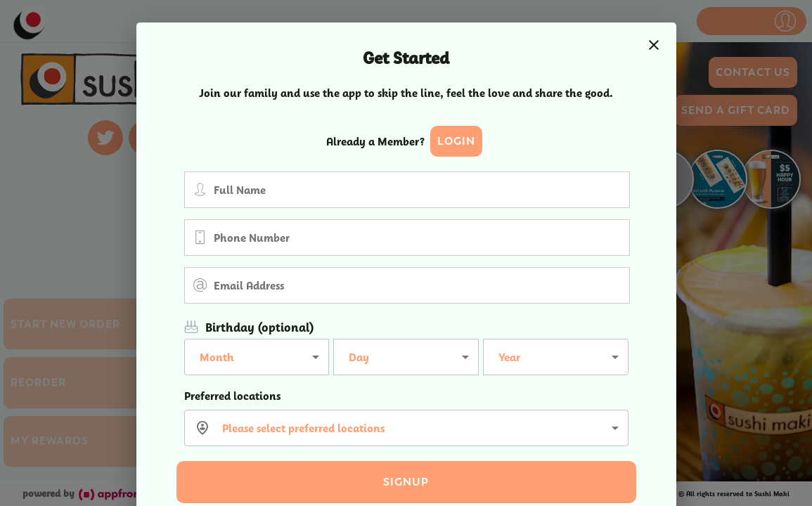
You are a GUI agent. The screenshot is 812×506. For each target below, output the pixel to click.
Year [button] (509, 357)
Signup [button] (406, 482)
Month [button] (217, 357)
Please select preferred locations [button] (303, 428)
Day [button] (359, 357)
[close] (654, 45)
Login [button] (456, 141)
